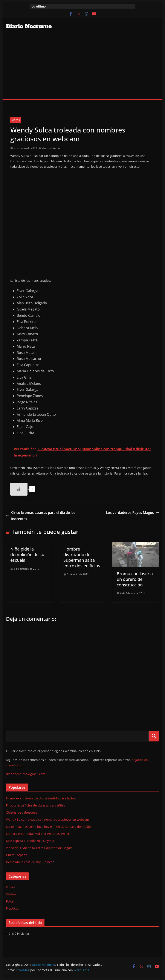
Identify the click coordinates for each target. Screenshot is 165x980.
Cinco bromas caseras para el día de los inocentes (41, 516)
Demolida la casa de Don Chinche (30, 862)
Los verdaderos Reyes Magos (132, 513)
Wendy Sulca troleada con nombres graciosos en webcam (47, 819)
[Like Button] (19, 489)
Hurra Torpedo (17, 855)
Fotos (10, 901)
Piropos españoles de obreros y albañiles (36, 805)
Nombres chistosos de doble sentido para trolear (41, 798)
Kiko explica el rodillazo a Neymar (30, 841)
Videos (16, 120)
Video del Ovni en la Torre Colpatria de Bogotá (39, 848)
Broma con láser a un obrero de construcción (135, 579)
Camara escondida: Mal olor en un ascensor (38, 834)
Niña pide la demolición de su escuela (27, 555)
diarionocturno (51, 148)
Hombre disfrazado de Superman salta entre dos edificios (82, 557)
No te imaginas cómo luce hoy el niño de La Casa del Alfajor (49, 827)
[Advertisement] (83, 67)
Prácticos (12, 908)
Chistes (11, 894)
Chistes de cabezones (22, 812)
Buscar (154, 736)
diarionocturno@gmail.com (26, 774)
